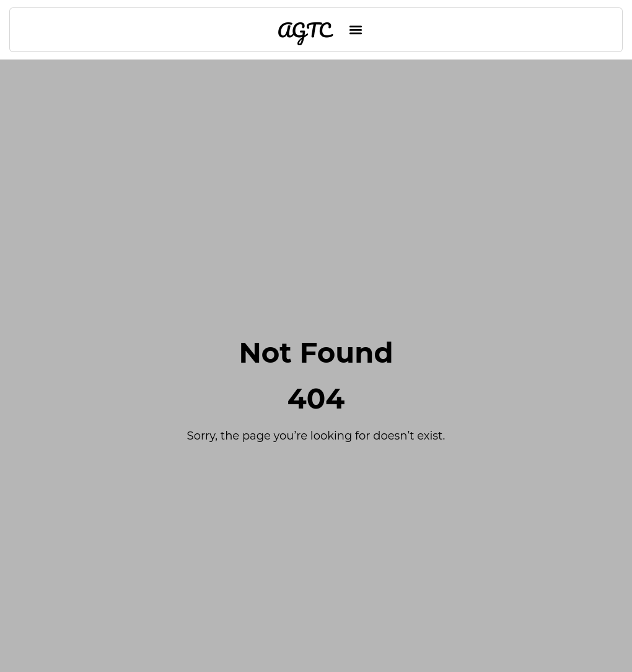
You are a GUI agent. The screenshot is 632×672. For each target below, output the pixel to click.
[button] (356, 30)
